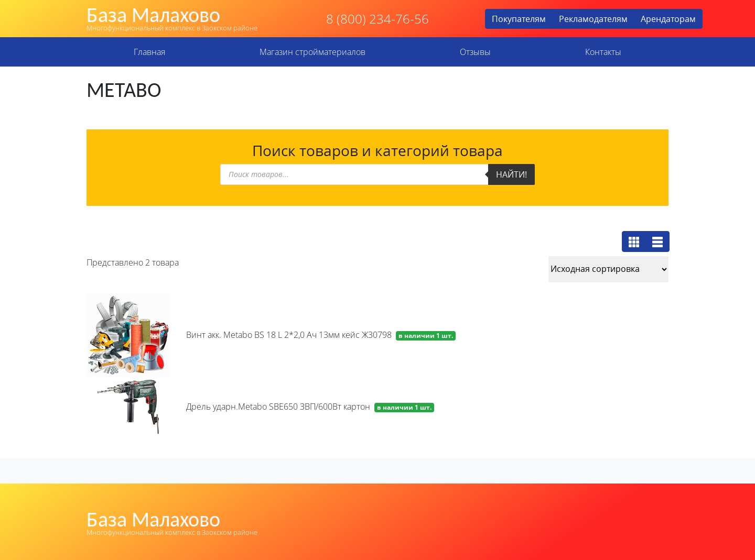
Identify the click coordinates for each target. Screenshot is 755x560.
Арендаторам (668, 19)
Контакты (603, 52)
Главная (149, 52)
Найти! (511, 174)
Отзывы (475, 52)
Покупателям (519, 19)
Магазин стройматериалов (312, 52)
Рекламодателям (593, 19)
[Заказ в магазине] (608, 269)
